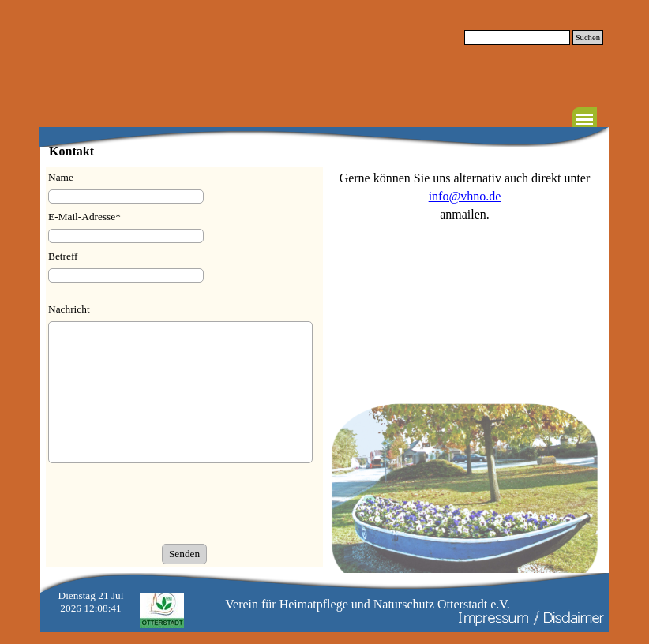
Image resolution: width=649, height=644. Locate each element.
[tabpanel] (465, 196)
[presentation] (168, 505)
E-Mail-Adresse (84, 217)
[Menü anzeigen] (585, 120)
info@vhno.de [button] (465, 196)
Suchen (588, 37)
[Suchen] (517, 37)
